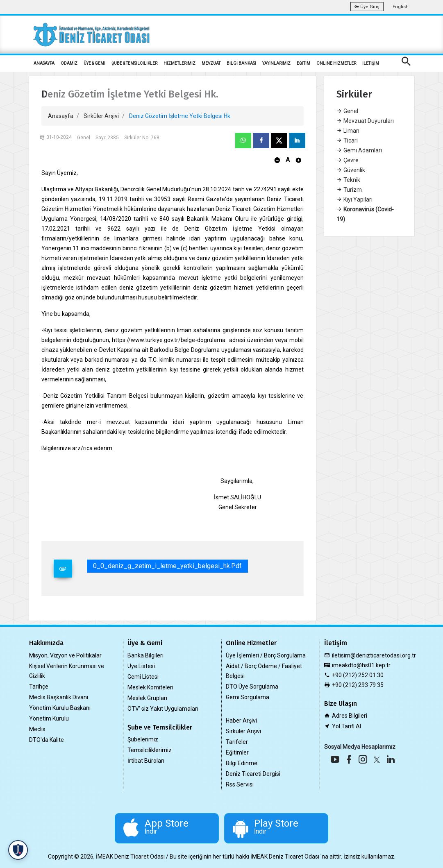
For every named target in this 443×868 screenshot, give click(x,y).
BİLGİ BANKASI (241, 63)
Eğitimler (237, 752)
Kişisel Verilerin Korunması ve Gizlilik (67, 671)
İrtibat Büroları (146, 761)
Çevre (348, 160)
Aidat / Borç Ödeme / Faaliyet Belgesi (264, 671)
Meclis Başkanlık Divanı (59, 697)
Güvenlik (351, 170)
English (401, 7)
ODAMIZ (69, 63)
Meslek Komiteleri (150, 687)
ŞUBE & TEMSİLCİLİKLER (134, 63)
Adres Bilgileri (350, 716)
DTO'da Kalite (47, 740)
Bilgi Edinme (242, 763)
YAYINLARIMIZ (276, 63)
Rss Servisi (240, 784)
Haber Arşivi (241, 721)
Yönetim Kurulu (49, 718)
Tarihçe (39, 687)
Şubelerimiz (143, 739)
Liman (348, 131)
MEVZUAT (211, 63)
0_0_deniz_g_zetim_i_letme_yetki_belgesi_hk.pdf (167, 566)
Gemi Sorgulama (248, 697)
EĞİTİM (303, 63)
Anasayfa (61, 116)
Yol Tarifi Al (346, 726)
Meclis (37, 729)
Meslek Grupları (147, 698)
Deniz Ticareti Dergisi (253, 774)
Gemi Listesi (143, 677)
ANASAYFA (44, 63)
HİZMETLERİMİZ (179, 63)
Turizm (349, 190)
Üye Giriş (367, 7)
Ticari (347, 141)
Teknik (348, 180)
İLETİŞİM (371, 63)
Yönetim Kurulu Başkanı (60, 708)
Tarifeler (237, 742)
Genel (347, 111)
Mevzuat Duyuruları (365, 121)
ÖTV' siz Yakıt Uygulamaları (163, 709)
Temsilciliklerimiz (150, 750)
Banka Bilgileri (145, 655)
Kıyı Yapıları (354, 199)
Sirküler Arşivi (101, 116)
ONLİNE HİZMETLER (336, 63)
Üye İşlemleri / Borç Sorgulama (266, 655)
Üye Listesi (141, 666)
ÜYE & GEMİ (94, 63)
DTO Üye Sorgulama (252, 687)
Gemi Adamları (359, 150)
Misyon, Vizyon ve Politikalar (65, 655)
